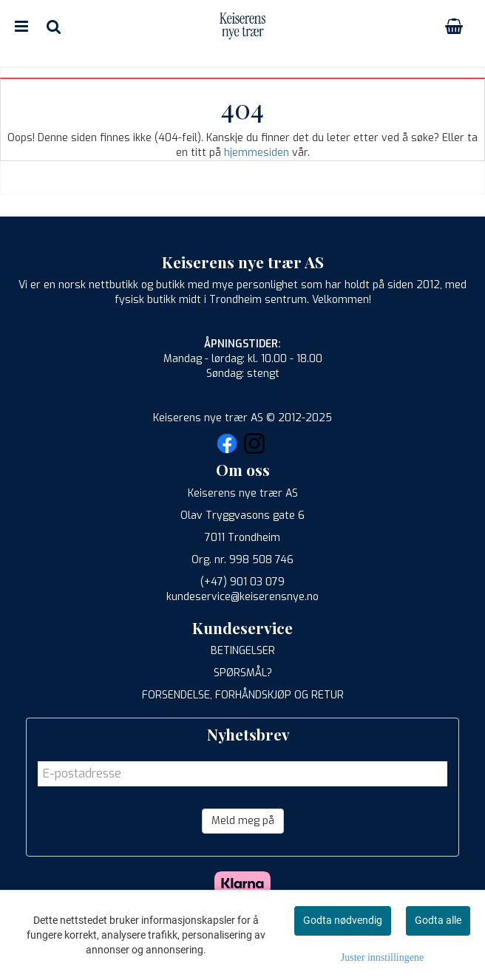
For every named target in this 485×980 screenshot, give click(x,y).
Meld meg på (243, 821)
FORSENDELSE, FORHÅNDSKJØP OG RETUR (243, 695)
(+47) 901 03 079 (243, 582)
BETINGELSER (243, 651)
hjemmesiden (257, 153)
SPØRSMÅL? (243, 673)
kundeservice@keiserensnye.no (243, 597)
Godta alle (438, 920)
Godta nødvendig (343, 920)
